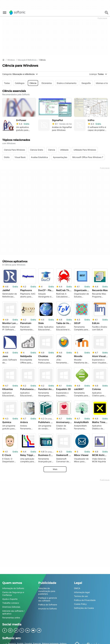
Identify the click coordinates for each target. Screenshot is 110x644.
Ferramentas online (11, 616)
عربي (5, 642)
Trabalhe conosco (11, 601)
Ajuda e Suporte (10, 597)
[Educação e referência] (27, 60)
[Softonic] (17, 13)
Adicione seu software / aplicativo (13, 611)
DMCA (77, 587)
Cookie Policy (80, 602)
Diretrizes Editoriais (11, 605)
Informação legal (82, 591)
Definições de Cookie (84, 606)
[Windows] (11, 60)
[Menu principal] (5, 13)
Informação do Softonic (13, 587)
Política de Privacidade (85, 598)
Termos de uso (81, 595)
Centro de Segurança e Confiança (13, 592)
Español (28, 642)
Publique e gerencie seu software (48, 598)
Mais (55, 468)
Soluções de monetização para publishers (47, 589)
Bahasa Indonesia (50, 642)
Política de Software (48, 603)
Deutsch (12, 642)
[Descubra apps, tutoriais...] (107, 13)
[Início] (3, 60)
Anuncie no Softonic (48, 607)
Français (37, 642)
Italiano (63, 642)
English (20, 642)
